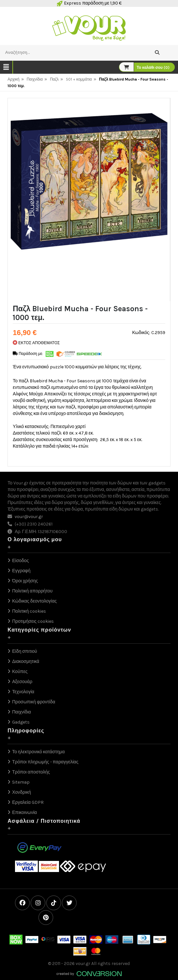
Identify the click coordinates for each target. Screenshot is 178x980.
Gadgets (21, 722)
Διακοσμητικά (26, 661)
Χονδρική (22, 792)
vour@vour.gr (29, 517)
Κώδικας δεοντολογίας (34, 601)
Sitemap (21, 782)
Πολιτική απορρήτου (32, 591)
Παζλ (54, 79)
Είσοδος (20, 561)
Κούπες (20, 672)
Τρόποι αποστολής (31, 772)
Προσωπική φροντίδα (34, 702)
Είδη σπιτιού (25, 651)
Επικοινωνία (24, 812)
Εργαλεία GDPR (28, 802)
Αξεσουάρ (22, 682)
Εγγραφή (21, 571)
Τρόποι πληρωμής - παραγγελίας (45, 762)
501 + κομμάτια (79, 79)
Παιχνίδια (35, 79)
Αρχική (13, 79)
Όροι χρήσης (25, 581)
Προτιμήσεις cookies (33, 621)
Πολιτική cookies (29, 611)
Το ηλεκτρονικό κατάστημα (38, 752)
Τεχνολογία (23, 692)
